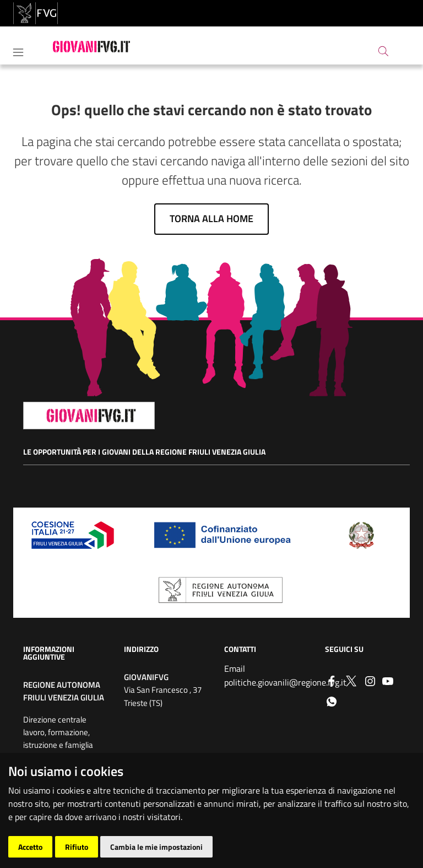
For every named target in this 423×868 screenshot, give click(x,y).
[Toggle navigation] (18, 50)
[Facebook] (332, 680)
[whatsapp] (332, 700)
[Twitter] (351, 680)
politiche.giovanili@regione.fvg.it (285, 682)
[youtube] (388, 680)
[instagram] (370, 680)
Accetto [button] (30, 847)
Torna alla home (211, 219)
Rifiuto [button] (77, 847)
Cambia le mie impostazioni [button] (156, 847)
